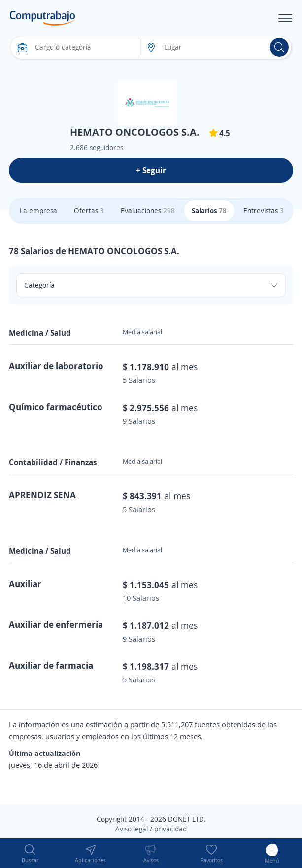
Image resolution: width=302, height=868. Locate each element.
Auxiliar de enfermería (56, 624)
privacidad (170, 829)
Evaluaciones (148, 210)
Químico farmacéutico (56, 407)
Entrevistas (264, 210)
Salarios (209, 210)
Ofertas (89, 210)
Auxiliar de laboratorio (56, 366)
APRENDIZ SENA (42, 495)
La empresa (38, 210)
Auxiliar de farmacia (51, 665)
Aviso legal (132, 829)
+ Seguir (151, 170)
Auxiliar (25, 584)
